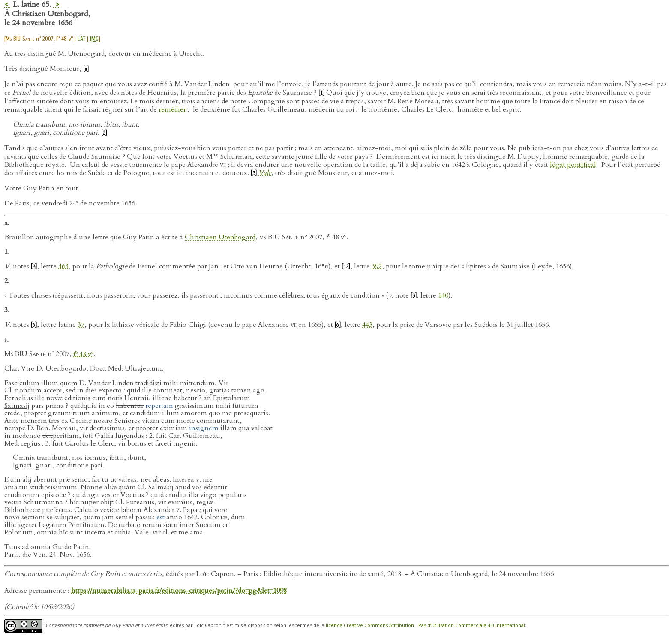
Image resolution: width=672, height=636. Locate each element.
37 (81, 325)
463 (63, 266)
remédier (172, 109)
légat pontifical (573, 165)
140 (443, 295)
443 (367, 325)
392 (377, 266)
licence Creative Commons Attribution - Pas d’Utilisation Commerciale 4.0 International (425, 625)
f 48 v (83, 354)
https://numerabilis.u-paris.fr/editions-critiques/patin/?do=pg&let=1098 (179, 591)
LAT (81, 39)
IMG (94, 39)
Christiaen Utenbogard (220, 238)
